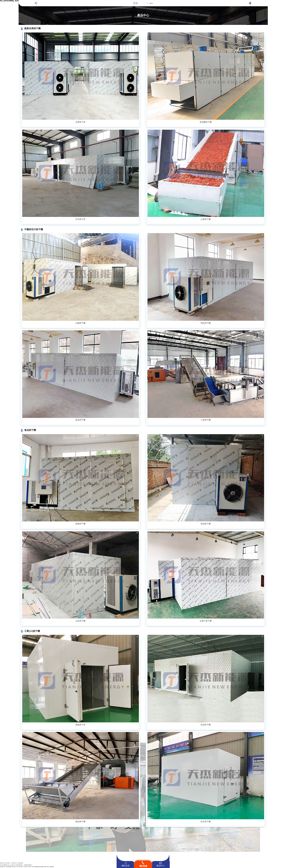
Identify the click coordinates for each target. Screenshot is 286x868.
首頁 (136, 3)
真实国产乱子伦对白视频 (5, 867)
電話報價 (143, 866)
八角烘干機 (206, 420)
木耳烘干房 (80, 219)
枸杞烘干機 (206, 323)
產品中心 (160, 866)
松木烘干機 (206, 822)
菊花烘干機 (80, 420)
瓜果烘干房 (80, 122)
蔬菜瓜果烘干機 (32, 29)
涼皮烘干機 (80, 621)
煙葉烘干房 (80, 725)
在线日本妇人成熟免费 (49, 867)
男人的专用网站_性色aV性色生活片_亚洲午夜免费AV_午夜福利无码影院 (16, 865)
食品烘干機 (30, 430)
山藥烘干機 (80, 323)
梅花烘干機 (80, 822)
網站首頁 (126, 866)
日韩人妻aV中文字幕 (16, 867)
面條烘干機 (80, 524)
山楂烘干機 (206, 219)
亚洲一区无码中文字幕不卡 (27, 867)
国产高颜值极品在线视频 (38, 867)
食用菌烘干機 (206, 122)
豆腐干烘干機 (206, 621)
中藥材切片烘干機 (34, 230)
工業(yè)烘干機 (32, 631)
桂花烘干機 (206, 725)
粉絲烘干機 (206, 524)
